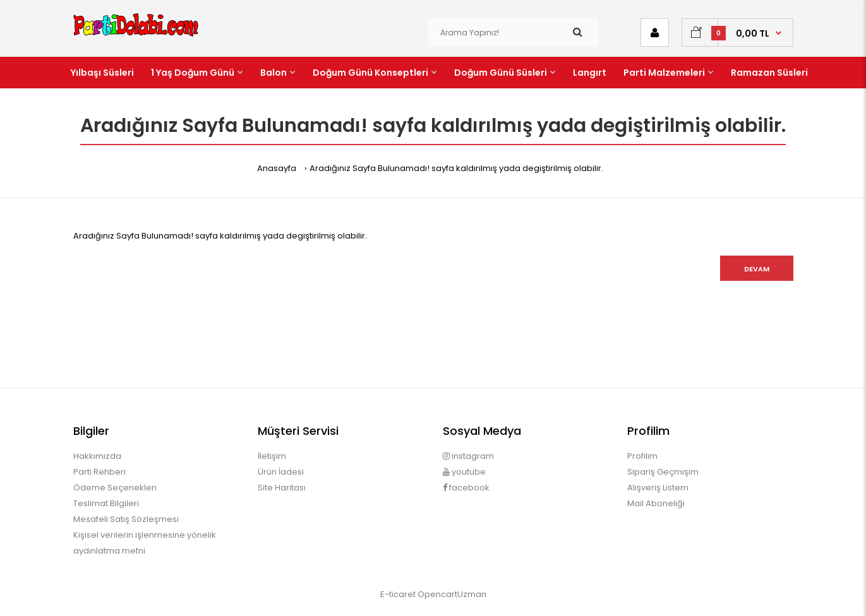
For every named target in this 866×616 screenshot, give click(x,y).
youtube (464, 472)
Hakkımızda (97, 456)
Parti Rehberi (99, 472)
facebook (466, 488)
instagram (468, 456)
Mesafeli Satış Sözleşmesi (126, 519)
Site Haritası (282, 488)
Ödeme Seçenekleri (115, 488)
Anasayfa (277, 168)
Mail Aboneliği (656, 503)
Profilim (642, 456)
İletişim (272, 456)
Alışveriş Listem (658, 488)
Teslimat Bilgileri (106, 503)
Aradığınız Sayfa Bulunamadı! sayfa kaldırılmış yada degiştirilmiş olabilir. (456, 168)
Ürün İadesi (281, 472)
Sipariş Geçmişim (663, 472)
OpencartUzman (452, 594)
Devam (757, 269)
